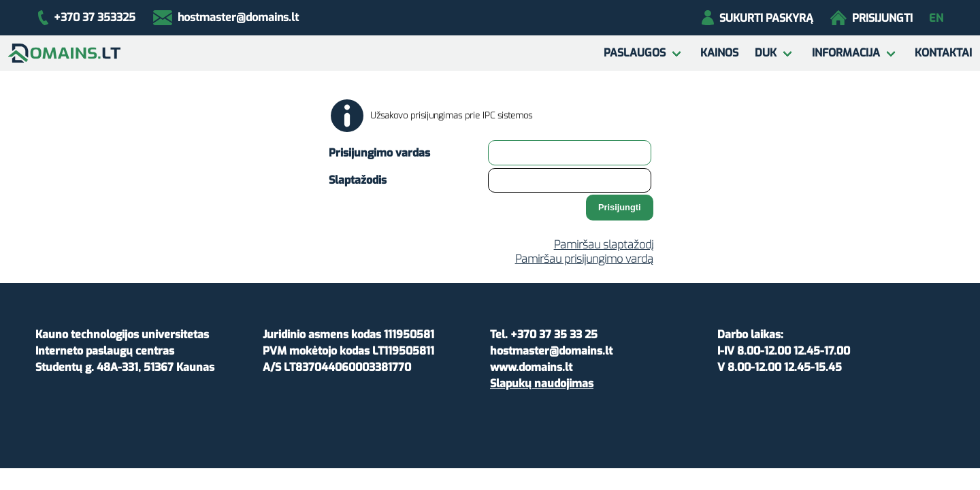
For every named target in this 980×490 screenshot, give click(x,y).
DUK (766, 53)
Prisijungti (871, 18)
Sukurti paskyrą (757, 18)
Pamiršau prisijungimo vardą (584, 259)
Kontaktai (943, 53)
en (936, 18)
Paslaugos (635, 53)
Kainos (719, 53)
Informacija (846, 53)
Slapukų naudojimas (542, 383)
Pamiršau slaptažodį (604, 245)
